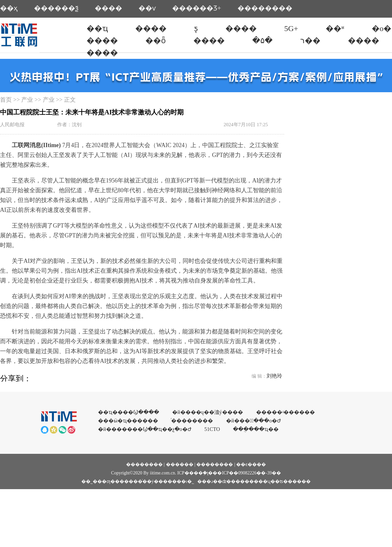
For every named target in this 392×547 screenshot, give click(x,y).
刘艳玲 (274, 376)
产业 (27, 100)
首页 (6, 100)
